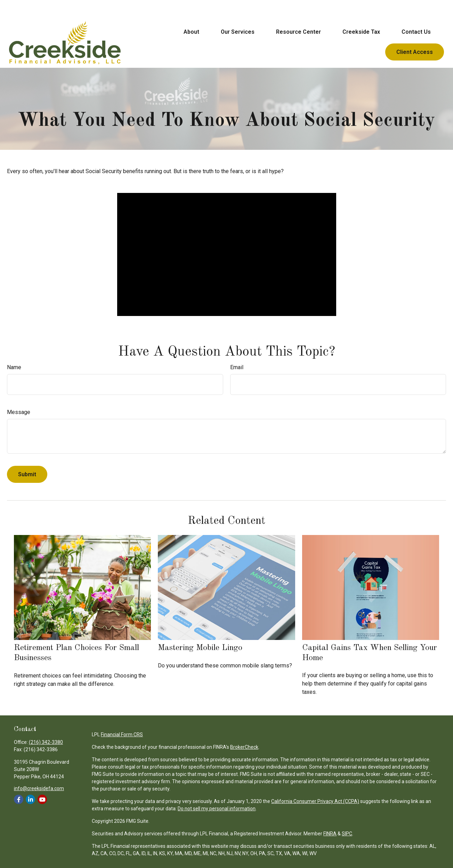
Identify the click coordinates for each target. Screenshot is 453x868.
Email (237, 367)
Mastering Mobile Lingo (200, 648)
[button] (191, 14)
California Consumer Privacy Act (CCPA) (315, 801)
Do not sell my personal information (217, 809)
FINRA (330, 834)
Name (14, 367)
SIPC (347, 834)
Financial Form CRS (122, 735)
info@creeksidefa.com (39, 788)
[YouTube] (42, 799)
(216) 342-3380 (46, 742)
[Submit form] (27, 474)
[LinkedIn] (30, 799)
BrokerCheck (244, 747)
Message (19, 412)
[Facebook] (19, 799)
